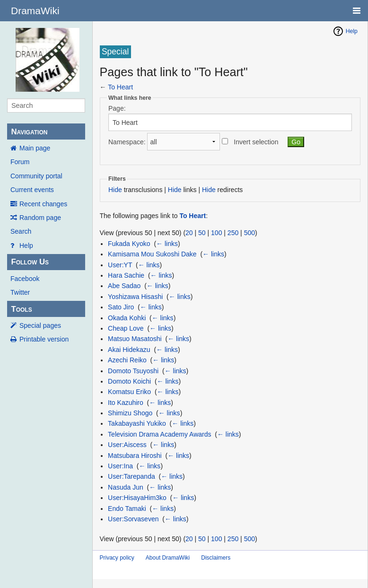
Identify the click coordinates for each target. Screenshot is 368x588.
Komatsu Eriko (129, 392)
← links (167, 244)
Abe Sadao (124, 286)
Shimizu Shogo (130, 413)
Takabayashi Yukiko (137, 423)
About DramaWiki (168, 558)
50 (202, 233)
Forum (20, 162)
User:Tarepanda (131, 476)
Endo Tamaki (127, 509)
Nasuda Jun (126, 487)
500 (250, 233)
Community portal (36, 176)
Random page (40, 218)
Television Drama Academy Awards (159, 434)
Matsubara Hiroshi (135, 456)
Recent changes (43, 204)
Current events (32, 190)
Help (26, 246)
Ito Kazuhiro (126, 403)
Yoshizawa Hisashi (135, 297)
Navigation (29, 132)
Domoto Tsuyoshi (133, 371)
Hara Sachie (126, 275)
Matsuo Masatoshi (135, 339)
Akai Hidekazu (129, 350)
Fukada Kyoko (129, 244)
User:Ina (120, 466)
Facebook (25, 279)
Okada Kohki (127, 318)
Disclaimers (216, 558)
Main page (35, 148)
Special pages (40, 325)
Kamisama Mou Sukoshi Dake (152, 254)
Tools (21, 309)
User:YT (120, 265)
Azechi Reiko (127, 360)
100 (216, 233)
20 (189, 233)
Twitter (20, 292)
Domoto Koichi (129, 381)
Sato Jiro (121, 307)
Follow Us (30, 262)
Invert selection (256, 142)
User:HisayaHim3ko (137, 498)
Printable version (44, 339)
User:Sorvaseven (133, 519)
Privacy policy (117, 558)
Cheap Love (126, 328)
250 (233, 233)
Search (21, 231)
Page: (117, 108)
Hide (115, 190)
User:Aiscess (127, 445)
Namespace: (127, 142)
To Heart (120, 87)
